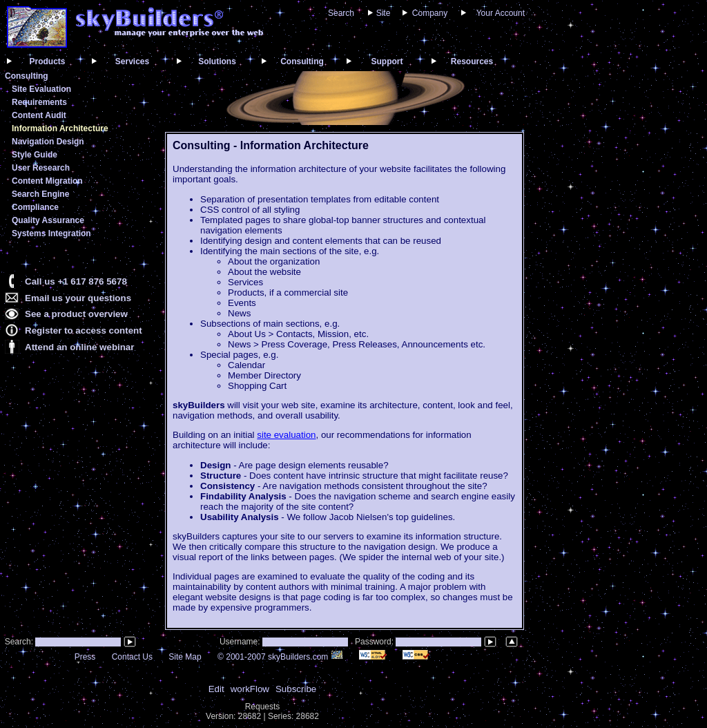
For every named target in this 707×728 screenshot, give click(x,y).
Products (47, 61)
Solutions (217, 61)
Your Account (501, 13)
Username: (241, 642)
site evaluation (286, 435)
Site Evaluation (41, 89)
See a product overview (76, 314)
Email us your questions (78, 298)
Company (430, 13)
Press (85, 657)
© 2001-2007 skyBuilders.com (280, 657)
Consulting (302, 61)
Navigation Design (48, 142)
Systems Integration (51, 233)
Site (384, 13)
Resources (472, 61)
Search (341, 13)
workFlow (250, 689)
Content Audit (39, 115)
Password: (375, 642)
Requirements (39, 102)
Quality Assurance (48, 220)
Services (132, 61)
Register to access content (84, 331)
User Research (41, 168)
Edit (216, 689)
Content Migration (47, 181)
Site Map (185, 657)
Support (387, 61)
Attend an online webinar (79, 347)
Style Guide (35, 155)
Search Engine (40, 194)
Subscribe (296, 689)
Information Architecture (60, 128)
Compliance (35, 207)
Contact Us (132, 657)
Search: (18, 642)
